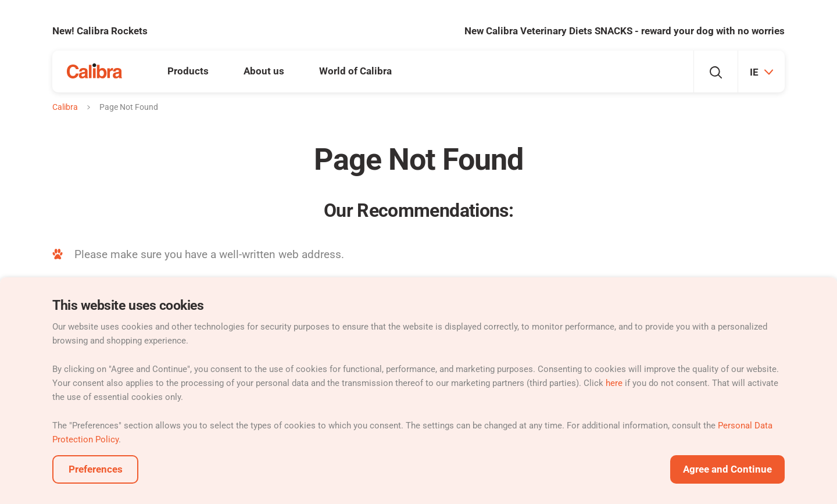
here (614, 383)
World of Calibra (355, 71)
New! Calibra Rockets (100, 31)
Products (188, 71)
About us (264, 71)
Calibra (65, 107)
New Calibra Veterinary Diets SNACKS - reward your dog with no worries (625, 31)
